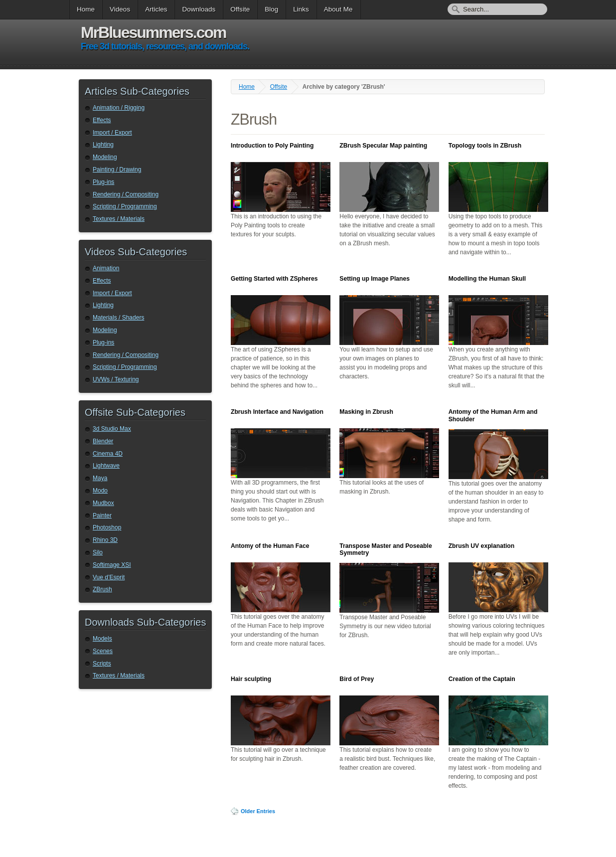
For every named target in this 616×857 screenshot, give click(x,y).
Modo (100, 491)
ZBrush (102, 589)
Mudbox (103, 503)
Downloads (199, 9)
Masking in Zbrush (366, 412)
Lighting (103, 145)
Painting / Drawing (117, 170)
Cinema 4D (108, 454)
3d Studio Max (112, 429)
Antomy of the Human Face (270, 546)
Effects (102, 120)
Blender (103, 441)
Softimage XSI (112, 565)
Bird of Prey (357, 679)
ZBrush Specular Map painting (383, 146)
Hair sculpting (251, 679)
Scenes (103, 651)
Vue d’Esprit (109, 577)
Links (301, 9)
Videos (120, 9)
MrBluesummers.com (153, 32)
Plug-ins (103, 182)
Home (86, 9)
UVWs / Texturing (116, 379)
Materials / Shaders (118, 318)
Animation (106, 268)
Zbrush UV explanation (482, 546)
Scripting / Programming (125, 206)
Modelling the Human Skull (487, 279)
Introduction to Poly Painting (272, 146)
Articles (156, 9)
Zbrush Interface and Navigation (277, 412)
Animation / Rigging (119, 108)
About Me (338, 9)
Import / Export (112, 133)
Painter (102, 515)
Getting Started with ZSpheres (274, 279)
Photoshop (107, 527)
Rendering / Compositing (126, 194)
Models (102, 639)
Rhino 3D (105, 540)
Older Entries (258, 811)
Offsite (240, 9)
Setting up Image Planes (375, 279)
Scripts (102, 664)
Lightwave (106, 466)
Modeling (105, 157)
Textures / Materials (119, 219)
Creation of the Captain (482, 679)
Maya (100, 478)
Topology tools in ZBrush (485, 146)
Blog (271, 9)
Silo (98, 552)
